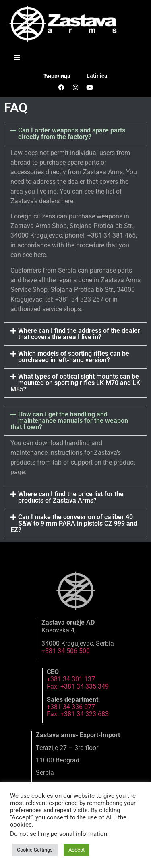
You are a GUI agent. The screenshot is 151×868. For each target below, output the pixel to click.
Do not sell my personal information (59, 834)
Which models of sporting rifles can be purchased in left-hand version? (74, 357)
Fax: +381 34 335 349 (78, 686)
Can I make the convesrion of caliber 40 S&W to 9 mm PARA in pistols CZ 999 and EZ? (74, 523)
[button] (75, 134)
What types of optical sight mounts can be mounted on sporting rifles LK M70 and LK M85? (75, 383)
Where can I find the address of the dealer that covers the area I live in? (79, 334)
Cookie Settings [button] (35, 850)
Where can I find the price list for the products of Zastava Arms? (71, 497)
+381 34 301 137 (71, 679)
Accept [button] (77, 850)
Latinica (97, 76)
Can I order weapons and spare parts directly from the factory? (72, 133)
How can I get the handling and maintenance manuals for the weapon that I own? (69, 421)
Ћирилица (57, 76)
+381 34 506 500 (66, 651)
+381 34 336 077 (71, 707)
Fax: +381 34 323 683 (78, 714)
